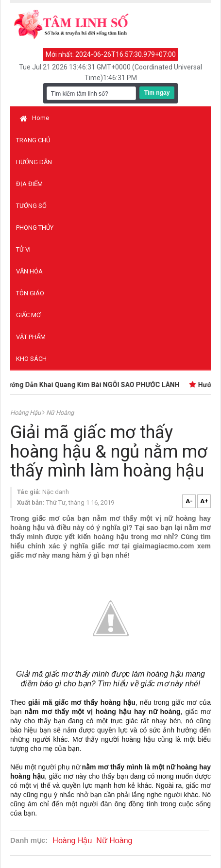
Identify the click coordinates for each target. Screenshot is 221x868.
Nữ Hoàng (60, 413)
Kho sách (31, 359)
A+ (204, 501)
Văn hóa (29, 271)
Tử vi (23, 249)
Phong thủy (35, 228)
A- (189, 501)
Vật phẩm (31, 337)
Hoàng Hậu (26, 413)
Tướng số (31, 206)
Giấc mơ (28, 315)
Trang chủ (33, 140)
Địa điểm (29, 184)
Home (34, 118)
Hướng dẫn (34, 162)
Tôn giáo (30, 293)
